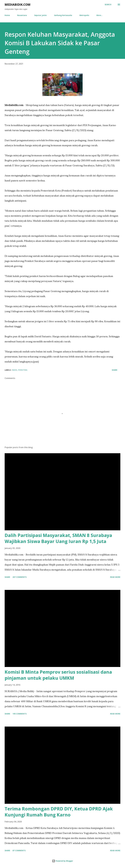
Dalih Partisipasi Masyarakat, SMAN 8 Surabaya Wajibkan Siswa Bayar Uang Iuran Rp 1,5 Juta (58, 538)
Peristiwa (23, 370)
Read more (115, 577)
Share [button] (115, 370)
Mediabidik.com (18, 4)
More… (99, 15)
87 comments (19, 850)
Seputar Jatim (40, 15)
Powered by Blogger (62, 861)
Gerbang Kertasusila (63, 15)
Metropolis (84, 15)
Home (7, 15)
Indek (14, 370)
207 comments (20, 577)
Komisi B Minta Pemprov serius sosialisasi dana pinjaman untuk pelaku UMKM (58, 675)
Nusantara (22, 15)
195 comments (20, 714)
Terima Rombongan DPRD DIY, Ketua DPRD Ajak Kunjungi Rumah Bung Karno (59, 812)
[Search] (108, 5)
